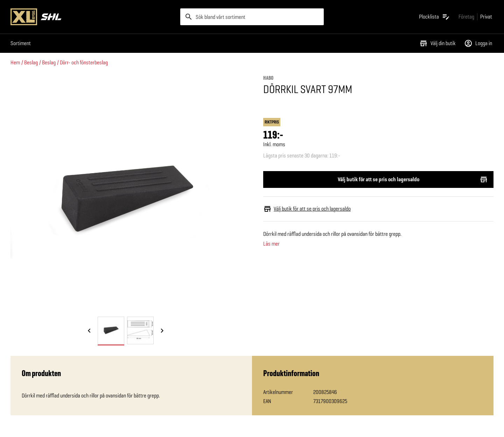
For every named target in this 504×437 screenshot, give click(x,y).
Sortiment (21, 43)
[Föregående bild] (89, 331)
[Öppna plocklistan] (435, 17)
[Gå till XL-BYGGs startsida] (93, 17)
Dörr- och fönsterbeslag (84, 62)
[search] (252, 17)
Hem (15, 62)
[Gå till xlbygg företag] (466, 17)
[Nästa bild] (162, 331)
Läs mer (271, 244)
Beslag (31, 62)
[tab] (111, 330)
